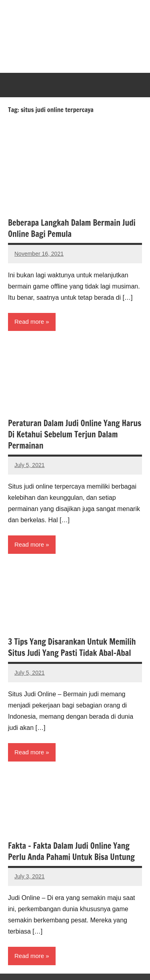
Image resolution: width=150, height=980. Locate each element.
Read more (29, 322)
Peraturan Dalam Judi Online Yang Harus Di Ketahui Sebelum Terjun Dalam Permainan (75, 434)
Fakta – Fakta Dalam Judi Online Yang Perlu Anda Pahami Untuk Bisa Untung (71, 851)
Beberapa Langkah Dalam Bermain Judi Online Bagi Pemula (72, 228)
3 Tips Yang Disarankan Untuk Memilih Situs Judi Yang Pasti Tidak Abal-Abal (72, 647)
